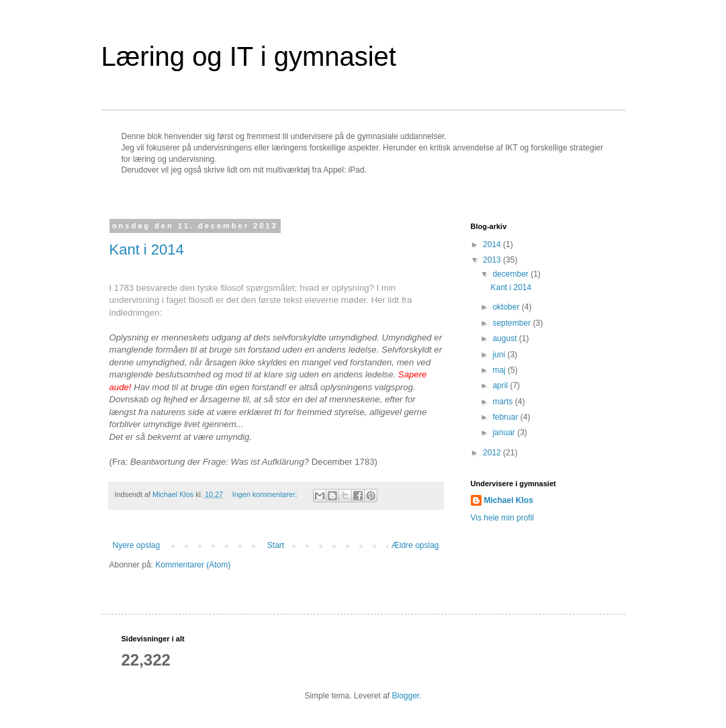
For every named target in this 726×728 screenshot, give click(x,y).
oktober (507, 307)
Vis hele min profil (503, 518)
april (501, 385)
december (511, 274)
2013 (493, 260)
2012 (493, 453)
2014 (493, 244)
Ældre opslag (415, 545)
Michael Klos (509, 500)
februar (506, 417)
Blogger (406, 696)
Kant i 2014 (147, 249)
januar (505, 433)
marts (503, 402)
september (512, 323)
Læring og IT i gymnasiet (249, 56)
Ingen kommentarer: (266, 494)
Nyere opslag (137, 545)
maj (500, 370)
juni (500, 355)
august (505, 338)
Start (276, 545)
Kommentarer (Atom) (193, 565)
